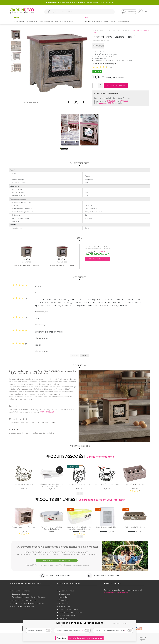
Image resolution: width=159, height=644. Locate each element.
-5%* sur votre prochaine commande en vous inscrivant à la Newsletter (57, 547)
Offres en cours (65, 594)
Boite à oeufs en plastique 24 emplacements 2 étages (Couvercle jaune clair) (79, 529)
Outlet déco (64, 600)
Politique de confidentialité (23, 606)
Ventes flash (64, 597)
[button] (100, 85)
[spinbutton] (97, 86)
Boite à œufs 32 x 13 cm (135, 527)
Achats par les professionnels (24, 600)
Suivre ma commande (21, 591)
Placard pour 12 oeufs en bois (24, 527)
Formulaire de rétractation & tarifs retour (29, 597)
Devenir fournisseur (67, 616)
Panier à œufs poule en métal (107, 484)
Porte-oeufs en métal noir (79, 484)
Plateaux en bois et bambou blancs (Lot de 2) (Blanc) (52, 485)
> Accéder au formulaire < (116, 593)
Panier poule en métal (24, 484)
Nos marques (64, 606)
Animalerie (55, 21)
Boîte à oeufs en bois (135, 484)
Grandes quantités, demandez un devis (28, 603)
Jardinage (47, 21)
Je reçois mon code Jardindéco (57, 560)
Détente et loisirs (123, 21)
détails (61, 625)
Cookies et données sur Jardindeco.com (79, 623)
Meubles (88, 21)
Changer (126, 98)
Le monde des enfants (67, 21)
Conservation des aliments (119, 31)
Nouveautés (64, 603)
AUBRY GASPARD (47, 412)
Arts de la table (97, 21)
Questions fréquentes (21, 594)
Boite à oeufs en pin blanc (107, 527)
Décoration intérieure (110, 21)
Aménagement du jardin (35, 21)
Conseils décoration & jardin (70, 612)
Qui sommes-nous (66, 591)
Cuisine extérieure (20, 21)
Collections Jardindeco (68, 609)
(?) (44, 630)
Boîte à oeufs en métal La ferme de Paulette (52, 528)
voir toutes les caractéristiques (104, 64)
